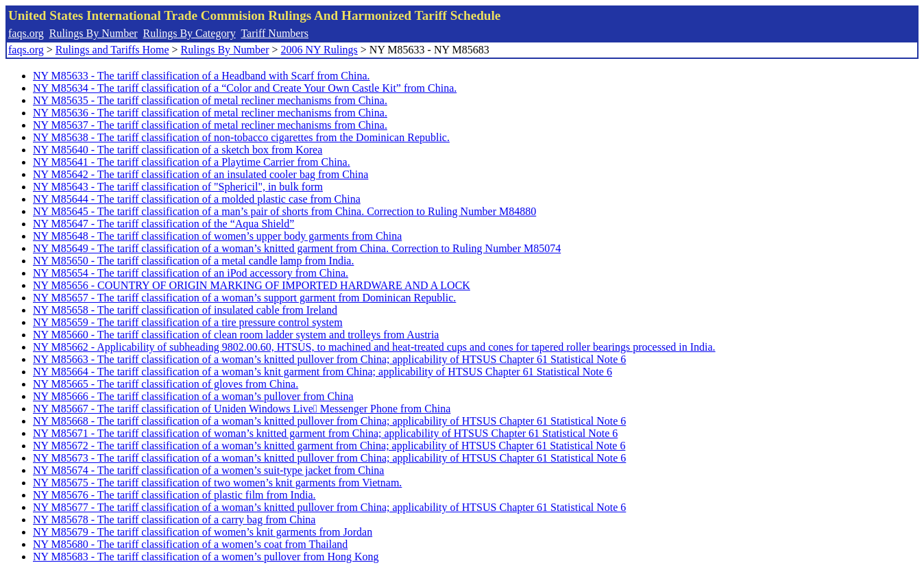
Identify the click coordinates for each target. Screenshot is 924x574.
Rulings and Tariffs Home (112, 50)
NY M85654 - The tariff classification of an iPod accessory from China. (191, 273)
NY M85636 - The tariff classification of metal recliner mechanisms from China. (210, 113)
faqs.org (26, 33)
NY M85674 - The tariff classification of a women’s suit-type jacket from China (208, 470)
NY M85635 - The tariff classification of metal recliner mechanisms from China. (210, 100)
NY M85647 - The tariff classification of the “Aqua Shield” (163, 224)
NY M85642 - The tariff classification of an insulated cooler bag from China (200, 174)
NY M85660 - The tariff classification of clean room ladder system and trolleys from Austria (236, 335)
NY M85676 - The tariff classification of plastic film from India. (174, 495)
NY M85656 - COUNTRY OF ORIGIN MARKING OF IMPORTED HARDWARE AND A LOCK (252, 285)
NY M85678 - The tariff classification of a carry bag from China (174, 520)
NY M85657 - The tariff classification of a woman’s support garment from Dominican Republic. (244, 298)
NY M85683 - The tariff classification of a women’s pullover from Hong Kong (206, 557)
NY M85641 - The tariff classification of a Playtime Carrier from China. (192, 162)
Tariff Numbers (275, 33)
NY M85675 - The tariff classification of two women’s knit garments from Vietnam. (217, 483)
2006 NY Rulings (319, 50)
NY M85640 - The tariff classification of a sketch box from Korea (178, 150)
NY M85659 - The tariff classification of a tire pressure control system (188, 322)
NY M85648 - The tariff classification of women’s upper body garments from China (217, 236)
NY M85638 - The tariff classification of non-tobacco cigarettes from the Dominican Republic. (241, 137)
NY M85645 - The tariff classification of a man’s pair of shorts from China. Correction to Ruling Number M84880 (284, 211)
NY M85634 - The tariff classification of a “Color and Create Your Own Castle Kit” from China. (245, 88)
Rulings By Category (190, 33)
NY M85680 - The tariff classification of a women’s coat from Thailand (190, 544)
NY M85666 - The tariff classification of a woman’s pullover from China (193, 396)
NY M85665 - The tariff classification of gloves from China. (166, 384)
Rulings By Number (94, 33)
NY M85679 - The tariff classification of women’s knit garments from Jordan (203, 532)
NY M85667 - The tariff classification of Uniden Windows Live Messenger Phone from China (242, 409)
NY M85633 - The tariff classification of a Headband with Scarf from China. (202, 76)
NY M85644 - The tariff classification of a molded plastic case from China (197, 199)
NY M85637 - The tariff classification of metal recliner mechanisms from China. (210, 125)
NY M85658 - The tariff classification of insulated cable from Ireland (185, 310)
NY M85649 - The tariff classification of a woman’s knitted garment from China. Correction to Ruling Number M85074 (297, 248)
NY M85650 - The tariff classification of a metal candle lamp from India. (193, 261)
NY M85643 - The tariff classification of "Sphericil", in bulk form (178, 187)
